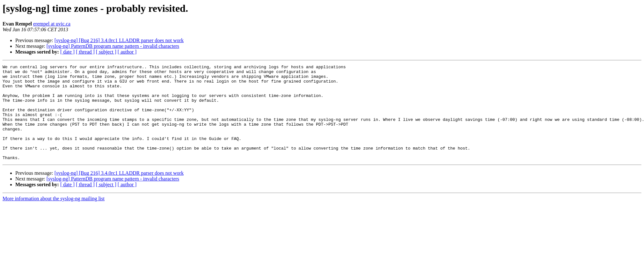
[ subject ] (106, 52)
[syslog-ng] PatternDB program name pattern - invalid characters (113, 46)
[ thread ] (85, 52)
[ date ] (67, 52)
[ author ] (127, 52)
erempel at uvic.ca (52, 24)
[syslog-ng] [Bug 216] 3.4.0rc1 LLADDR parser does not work (119, 40)
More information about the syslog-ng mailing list (54, 218)
